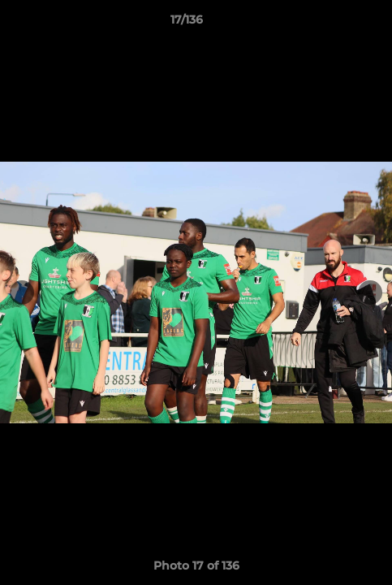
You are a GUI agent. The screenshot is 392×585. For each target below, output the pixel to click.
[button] (334, 24)
